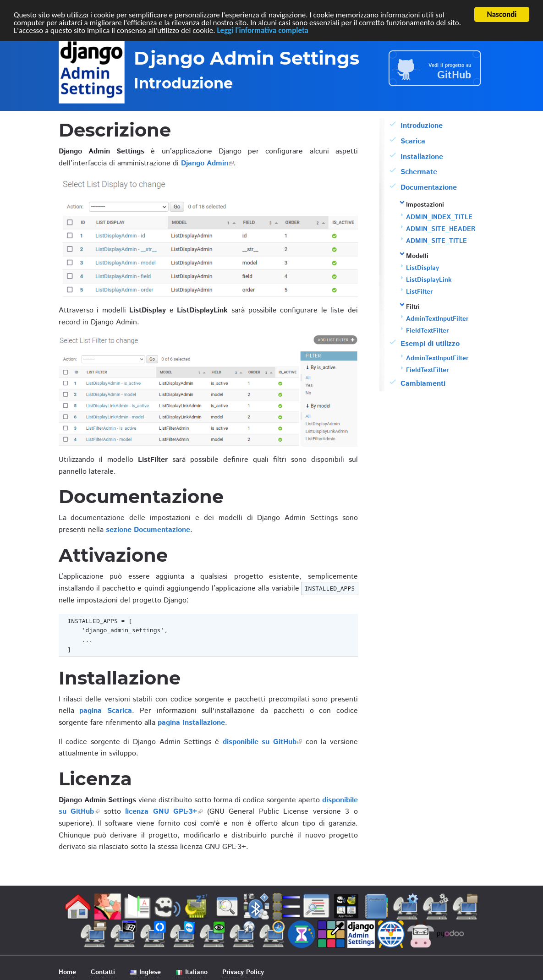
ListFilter (419, 292)
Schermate (419, 172)
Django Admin (205, 163)
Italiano (192, 972)
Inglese (145, 972)
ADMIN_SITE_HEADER (441, 229)
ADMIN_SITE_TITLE (436, 241)
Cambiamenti (423, 384)
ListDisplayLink (429, 280)
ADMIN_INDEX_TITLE (439, 217)
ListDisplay (422, 268)
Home (67, 972)
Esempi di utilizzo (430, 344)
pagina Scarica (106, 711)
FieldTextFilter (427, 331)
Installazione (422, 157)
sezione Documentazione (148, 530)
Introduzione (422, 126)
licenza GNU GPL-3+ (161, 812)
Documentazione (429, 188)
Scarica (413, 141)
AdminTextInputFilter (437, 319)
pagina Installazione (191, 723)
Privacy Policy (243, 972)
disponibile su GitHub (260, 742)
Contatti (103, 972)
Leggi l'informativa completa (263, 30)
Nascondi (502, 14)
